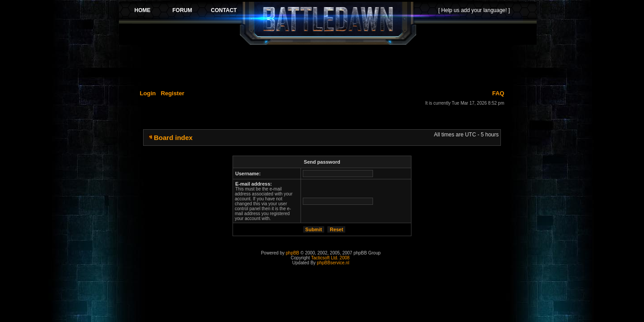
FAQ (498, 93)
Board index (173, 138)
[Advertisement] (328, 66)
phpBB (292, 253)
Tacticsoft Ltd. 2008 (330, 258)
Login (148, 93)
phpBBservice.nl (333, 263)
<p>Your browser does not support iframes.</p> (328, 23)
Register (172, 93)
